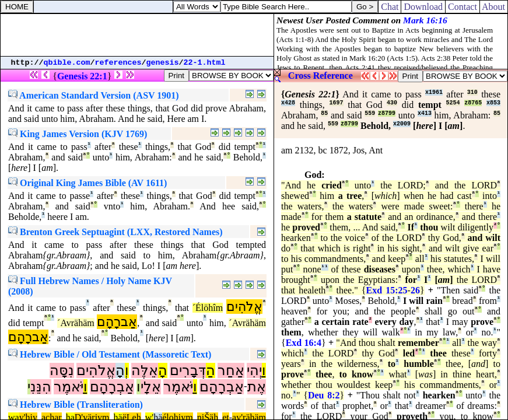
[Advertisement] (137, 35)
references (118, 63)
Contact (463, 7)
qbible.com (67, 63)
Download (423, 7)
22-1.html (205, 63)
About (494, 7)
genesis (163, 63)
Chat (390, 7)
